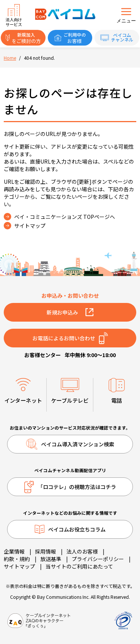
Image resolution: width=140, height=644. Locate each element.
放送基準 (51, 559)
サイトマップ (19, 566)
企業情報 (14, 551)
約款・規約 (17, 559)
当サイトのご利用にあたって (79, 566)
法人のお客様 (82, 551)
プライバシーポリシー (98, 559)
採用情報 (46, 551)
